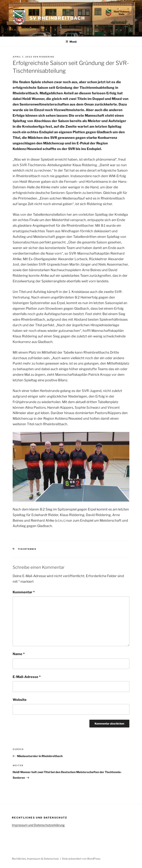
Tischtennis (27, 549)
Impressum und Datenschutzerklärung (38, 825)
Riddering (47, 57)
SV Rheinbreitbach (57, 18)
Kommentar (24, 592)
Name (19, 654)
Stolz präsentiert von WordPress (81, 859)
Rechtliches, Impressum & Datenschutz (35, 859)
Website (20, 700)
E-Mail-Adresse (27, 677)
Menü (71, 42)
